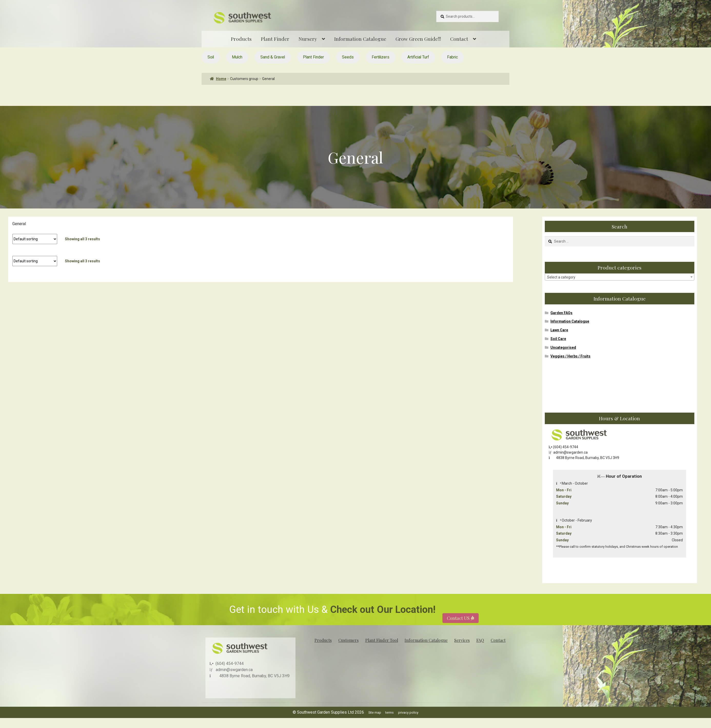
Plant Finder (275, 39)
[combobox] (620, 277)
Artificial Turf (418, 57)
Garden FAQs (561, 313)
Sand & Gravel (273, 57)
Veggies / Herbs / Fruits (570, 356)
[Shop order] (35, 239)
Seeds (348, 57)
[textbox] (620, 277)
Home (221, 79)
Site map (375, 712)
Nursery (308, 39)
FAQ (480, 640)
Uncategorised (563, 347)
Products (241, 39)
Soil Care (558, 339)
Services (462, 640)
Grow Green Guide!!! (418, 39)
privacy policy (408, 712)
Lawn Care (559, 330)
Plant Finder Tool (382, 640)
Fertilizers (381, 57)
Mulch (237, 57)
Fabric (452, 57)
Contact (459, 39)
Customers (348, 640)
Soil (211, 57)
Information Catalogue (360, 39)
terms (389, 712)
